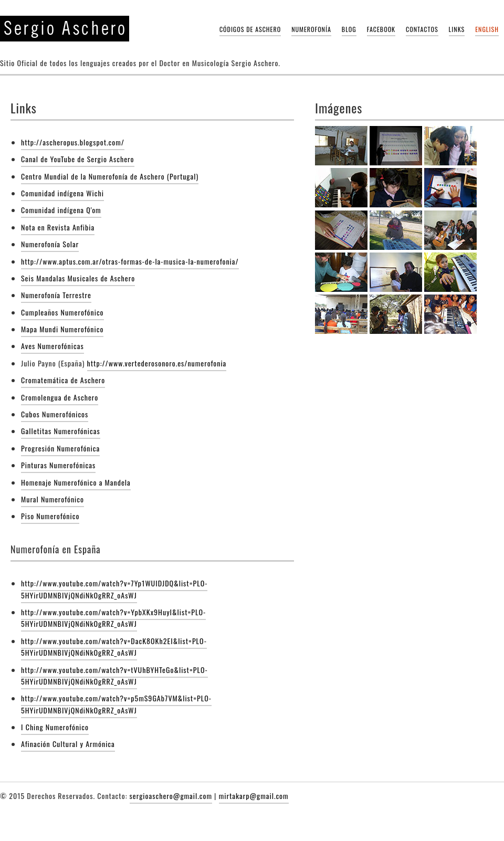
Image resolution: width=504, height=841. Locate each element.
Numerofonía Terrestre (56, 295)
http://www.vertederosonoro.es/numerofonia (157, 363)
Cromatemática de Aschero (63, 380)
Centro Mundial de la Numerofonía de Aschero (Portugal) (110, 176)
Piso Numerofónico (50, 516)
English (487, 29)
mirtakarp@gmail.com (254, 796)
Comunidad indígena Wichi (62, 193)
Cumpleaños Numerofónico (62, 312)
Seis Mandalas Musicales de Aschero (78, 278)
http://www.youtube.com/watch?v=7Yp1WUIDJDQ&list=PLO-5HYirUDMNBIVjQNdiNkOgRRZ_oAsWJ (114, 589)
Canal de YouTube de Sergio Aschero (78, 159)
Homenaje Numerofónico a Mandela (76, 482)
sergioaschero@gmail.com (171, 796)
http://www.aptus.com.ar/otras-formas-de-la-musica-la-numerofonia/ (130, 261)
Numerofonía (311, 29)
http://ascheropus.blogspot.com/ (73, 142)
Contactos (422, 29)
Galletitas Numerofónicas (61, 431)
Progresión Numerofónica (60, 448)
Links (457, 29)
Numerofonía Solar (50, 244)
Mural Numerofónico (52, 499)
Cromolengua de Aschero (60, 397)
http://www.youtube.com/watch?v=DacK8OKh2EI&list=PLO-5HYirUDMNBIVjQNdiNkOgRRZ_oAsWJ (114, 646)
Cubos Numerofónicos (55, 414)
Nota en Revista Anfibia (58, 227)
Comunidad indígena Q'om (61, 210)
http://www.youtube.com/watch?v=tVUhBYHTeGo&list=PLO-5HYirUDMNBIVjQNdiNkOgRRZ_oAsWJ (114, 675)
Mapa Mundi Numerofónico (62, 329)
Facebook (381, 29)
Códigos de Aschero (250, 29)
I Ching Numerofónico (55, 727)
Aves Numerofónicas (52, 346)
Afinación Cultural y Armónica (68, 744)
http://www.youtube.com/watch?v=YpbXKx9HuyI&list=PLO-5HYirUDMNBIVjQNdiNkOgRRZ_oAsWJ (113, 618)
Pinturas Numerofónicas (58, 465)
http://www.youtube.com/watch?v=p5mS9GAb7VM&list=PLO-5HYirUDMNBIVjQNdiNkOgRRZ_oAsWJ (116, 704)
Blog (349, 29)
